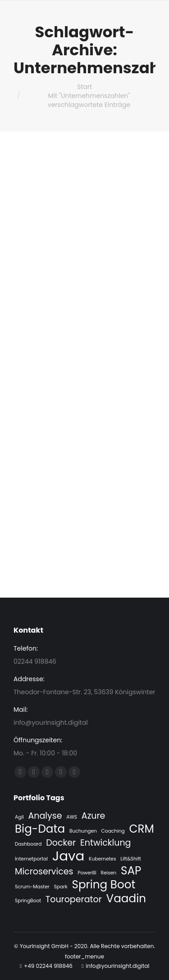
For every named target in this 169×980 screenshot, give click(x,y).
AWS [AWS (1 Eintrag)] (72, 817)
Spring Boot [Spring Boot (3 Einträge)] (103, 885)
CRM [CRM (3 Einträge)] (142, 829)
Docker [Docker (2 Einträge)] (61, 843)
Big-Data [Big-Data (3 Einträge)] (40, 829)
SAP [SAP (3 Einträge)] (131, 871)
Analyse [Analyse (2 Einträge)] (45, 816)
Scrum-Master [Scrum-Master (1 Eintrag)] (32, 887)
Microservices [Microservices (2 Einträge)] (44, 872)
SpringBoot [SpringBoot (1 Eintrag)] (28, 901)
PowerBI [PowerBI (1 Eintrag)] (87, 873)
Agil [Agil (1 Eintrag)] (19, 817)
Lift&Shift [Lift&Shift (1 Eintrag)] (131, 859)
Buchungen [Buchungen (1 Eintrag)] (83, 831)
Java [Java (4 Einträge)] (69, 856)
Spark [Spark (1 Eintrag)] (61, 887)
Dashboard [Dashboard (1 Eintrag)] (28, 844)
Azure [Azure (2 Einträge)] (94, 816)
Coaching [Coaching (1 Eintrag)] (113, 831)
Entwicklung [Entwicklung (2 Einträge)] (106, 843)
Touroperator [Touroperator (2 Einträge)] (74, 900)
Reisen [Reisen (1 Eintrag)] (108, 873)
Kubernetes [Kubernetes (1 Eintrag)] (102, 859)
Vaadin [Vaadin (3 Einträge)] (126, 899)
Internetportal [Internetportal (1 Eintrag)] (31, 859)
